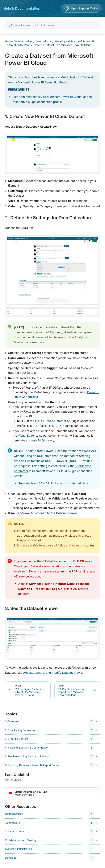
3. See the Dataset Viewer (32, 609)
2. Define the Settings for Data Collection (48, 218)
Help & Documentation (22, 8)
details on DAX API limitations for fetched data (56, 483)
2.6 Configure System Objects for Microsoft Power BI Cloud (28, 690)
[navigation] (52, 722)
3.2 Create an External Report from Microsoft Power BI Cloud (71, 690)
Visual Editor (26, 435)
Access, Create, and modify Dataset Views (52, 673)
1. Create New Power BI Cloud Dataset (45, 117)
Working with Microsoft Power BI (74, 41)
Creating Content (19, 45)
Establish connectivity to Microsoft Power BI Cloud (47, 97)
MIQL (42, 440)
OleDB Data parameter (51, 421)
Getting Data (43, 41)
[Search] (52, 25)
